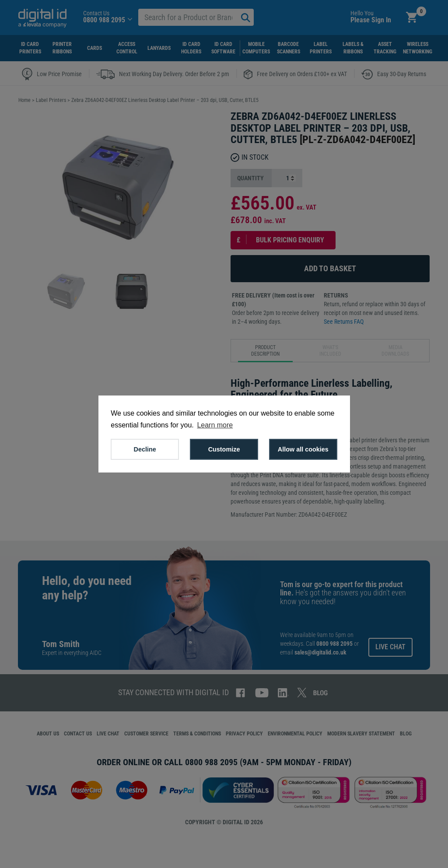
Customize (224, 449)
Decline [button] (145, 449)
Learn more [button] (215, 425)
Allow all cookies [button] (303, 449)
